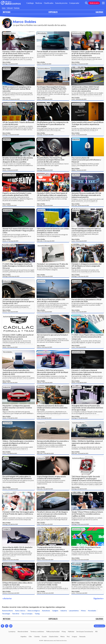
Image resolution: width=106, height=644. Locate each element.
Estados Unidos (54, 637)
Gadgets (7, 529)
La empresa (12, 632)
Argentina (23, 637)
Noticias (39, 3)
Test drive (16, 614)
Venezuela (82, 637)
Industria (7, 69)
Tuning (37, 614)
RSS (96, 632)
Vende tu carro (94, 3)
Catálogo (30, 3)
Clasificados (49, 3)
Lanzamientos (74, 611)
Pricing (64, 632)
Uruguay (74, 637)
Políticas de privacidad (53, 632)
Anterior (7, 598)
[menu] (103, 3)
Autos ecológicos (34, 611)
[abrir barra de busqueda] (86, 3)
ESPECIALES (53, 12)
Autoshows (77, 387)
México (63, 637)
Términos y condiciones (37, 632)
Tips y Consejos (27, 614)
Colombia (37, 637)
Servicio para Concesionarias (85, 632)
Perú (68, 637)
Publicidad (71, 632)
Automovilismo (9, 33)
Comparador (74, 3)
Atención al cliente (23, 632)
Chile (30, 637)
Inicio (4, 8)
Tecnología (8, 423)
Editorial (10, 8)
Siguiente (98, 598)
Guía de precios (61, 3)
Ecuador (44, 637)
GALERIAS (99, 12)
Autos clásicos (20, 611)
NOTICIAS (7, 12)
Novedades (42, 33)
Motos (40, 140)
